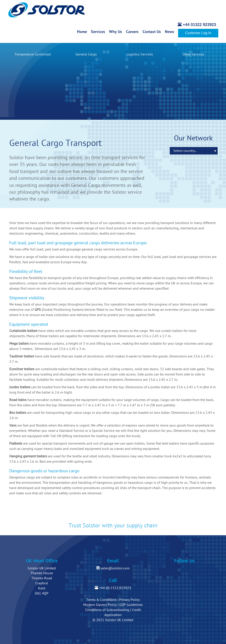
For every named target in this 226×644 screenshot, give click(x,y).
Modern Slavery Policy (100, 605)
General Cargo (86, 54)
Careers (133, 31)
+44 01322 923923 (197, 25)
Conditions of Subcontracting (107, 610)
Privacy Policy (129, 600)
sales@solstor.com (113, 568)
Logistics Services (140, 54)
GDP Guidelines (131, 605)
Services (99, 31)
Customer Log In (198, 33)
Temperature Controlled (33, 54)
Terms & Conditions (101, 600)
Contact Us (153, 31)
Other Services (193, 54)
